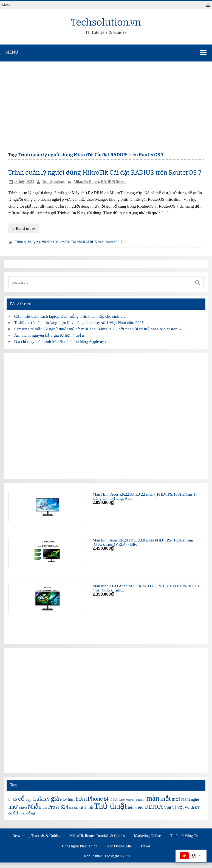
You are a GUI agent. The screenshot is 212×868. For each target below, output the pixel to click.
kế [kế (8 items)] (106, 799)
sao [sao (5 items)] (71, 808)
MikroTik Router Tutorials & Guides (97, 836)
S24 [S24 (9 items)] (64, 807)
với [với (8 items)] (181, 807)
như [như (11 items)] (13, 807)
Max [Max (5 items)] (122, 800)
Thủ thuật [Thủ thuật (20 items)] (111, 806)
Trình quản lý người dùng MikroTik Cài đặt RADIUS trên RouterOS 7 (105, 173)
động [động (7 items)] (31, 813)
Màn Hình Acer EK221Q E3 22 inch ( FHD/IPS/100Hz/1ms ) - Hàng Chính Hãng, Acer (145, 496)
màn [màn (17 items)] (153, 798)
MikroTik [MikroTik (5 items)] (131, 800)
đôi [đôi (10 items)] (16, 813)
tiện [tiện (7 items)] (131, 807)
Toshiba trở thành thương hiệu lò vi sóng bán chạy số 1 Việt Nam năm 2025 (79, 323)
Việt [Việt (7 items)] (168, 807)
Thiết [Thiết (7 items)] (88, 807)
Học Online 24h (119, 846)
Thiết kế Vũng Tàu (185, 836)
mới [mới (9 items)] (176, 799)
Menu (6, 5)
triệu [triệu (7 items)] (139, 807)
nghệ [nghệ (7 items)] (195, 799)
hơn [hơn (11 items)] (80, 799)
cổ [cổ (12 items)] (21, 799)
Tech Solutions (53, 182)
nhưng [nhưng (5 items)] (23, 808)
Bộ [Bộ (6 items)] (15, 799)
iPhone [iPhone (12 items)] (94, 799)
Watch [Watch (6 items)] (189, 807)
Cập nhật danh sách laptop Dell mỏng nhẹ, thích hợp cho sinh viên (71, 316)
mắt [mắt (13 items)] (165, 799)
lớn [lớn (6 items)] (116, 799)
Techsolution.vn (106, 22)
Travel (145, 846)
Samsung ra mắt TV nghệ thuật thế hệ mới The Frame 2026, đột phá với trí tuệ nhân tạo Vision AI (98, 329)
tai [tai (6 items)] (81, 807)
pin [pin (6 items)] (45, 807)
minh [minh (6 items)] (142, 799)
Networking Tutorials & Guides (36, 836)
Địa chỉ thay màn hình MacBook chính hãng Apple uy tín (62, 341)
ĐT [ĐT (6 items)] (197, 807)
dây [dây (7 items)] (28, 799)
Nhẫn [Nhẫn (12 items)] (35, 807)
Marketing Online (148, 836)
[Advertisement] (106, 103)
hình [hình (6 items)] (71, 799)
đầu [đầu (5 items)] (23, 813)
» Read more (24, 228)
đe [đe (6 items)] (10, 813)
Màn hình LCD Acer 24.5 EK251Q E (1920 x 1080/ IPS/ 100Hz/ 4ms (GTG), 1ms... (146, 588)
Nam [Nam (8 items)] (185, 799)
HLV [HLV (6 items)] (64, 799)
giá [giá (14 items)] (55, 798)
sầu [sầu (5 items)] (76, 808)
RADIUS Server (113, 182)
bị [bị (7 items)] (10, 799)
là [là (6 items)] (111, 799)
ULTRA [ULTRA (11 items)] (154, 807)
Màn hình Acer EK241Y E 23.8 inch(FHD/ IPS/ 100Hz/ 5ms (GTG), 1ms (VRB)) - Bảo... (143, 542)
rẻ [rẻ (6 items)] (58, 807)
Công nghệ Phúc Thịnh (80, 846)
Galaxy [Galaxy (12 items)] (41, 799)
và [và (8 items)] (174, 807)
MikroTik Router (87, 182)
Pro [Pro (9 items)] (52, 807)
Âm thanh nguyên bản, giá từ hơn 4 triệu (49, 335)
